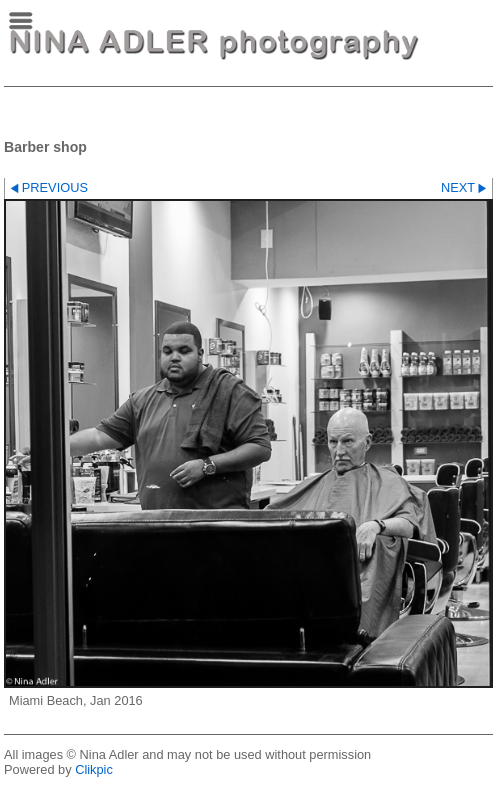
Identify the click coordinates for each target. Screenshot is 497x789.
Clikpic (94, 769)
